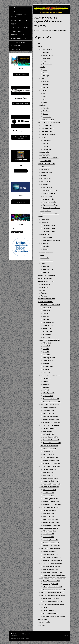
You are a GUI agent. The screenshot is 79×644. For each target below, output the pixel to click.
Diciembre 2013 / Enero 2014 (52, 402)
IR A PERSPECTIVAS (21, 171)
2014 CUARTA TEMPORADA (50, 405)
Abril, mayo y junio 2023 (50, 584)
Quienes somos (43, 619)
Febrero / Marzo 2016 (49, 449)
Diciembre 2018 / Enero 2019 (52, 505)
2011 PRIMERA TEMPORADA (50, 305)
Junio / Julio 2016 (48, 455)
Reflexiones (44, 184)
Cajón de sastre (47, 237)
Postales (43, 264)
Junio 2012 (46, 355)
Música (45, 102)
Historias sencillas (46, 173)
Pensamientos (45, 258)
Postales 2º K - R (48, 270)
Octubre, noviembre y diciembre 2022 (54, 575)
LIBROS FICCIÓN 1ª (47, 126)
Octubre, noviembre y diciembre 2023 (54, 590)
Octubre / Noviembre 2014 (51, 419)
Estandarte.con (45, 284)
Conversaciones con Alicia (51, 214)
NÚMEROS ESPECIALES (47, 299)
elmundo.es (44, 296)
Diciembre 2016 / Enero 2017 (52, 463)
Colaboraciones (47, 64)
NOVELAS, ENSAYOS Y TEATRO (49, 123)
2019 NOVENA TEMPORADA (50, 508)
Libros (42, 255)
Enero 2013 (46, 372)
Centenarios (44, 223)
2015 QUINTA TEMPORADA (50, 425)
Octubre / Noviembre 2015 (51, 440)
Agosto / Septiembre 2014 (50, 416)
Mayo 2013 (46, 387)
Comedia (45, 143)
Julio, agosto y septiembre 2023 (52, 587)
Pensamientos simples (49, 202)
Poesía (45, 607)
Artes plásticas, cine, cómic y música (54, 616)
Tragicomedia (47, 149)
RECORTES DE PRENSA (46, 281)
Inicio (40, 43)
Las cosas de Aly (45, 179)
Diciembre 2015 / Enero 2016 (52, 443)
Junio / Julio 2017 (48, 475)
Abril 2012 (46, 349)
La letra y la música (46, 252)
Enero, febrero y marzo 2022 (51, 566)
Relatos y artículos (48, 610)
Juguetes (43, 176)
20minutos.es (44, 287)
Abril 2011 (46, 314)
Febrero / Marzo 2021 (49, 552)
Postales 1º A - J (48, 267)
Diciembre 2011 (47, 334)
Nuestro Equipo (45, 622)
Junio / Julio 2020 (48, 537)
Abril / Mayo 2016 (48, 452)
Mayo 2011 (46, 317)
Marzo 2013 (46, 381)
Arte (44, 93)
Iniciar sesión (65, 634)
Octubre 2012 (47, 364)
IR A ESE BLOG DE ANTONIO (21, 104)
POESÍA (41, 217)
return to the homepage (59, 30)
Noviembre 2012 (48, 367)
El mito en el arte (48, 55)
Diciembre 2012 (48, 369)
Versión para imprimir (17, 634)
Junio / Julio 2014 (48, 414)
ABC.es (43, 290)
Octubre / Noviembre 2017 (51, 481)
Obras (45, 61)
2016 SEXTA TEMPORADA (49, 446)
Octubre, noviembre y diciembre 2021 (54, 560)
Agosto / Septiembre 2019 (50, 519)
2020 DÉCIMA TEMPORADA (50, 528)
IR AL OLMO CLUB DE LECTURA (21, 137)
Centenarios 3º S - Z (49, 231)
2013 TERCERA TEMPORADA (50, 375)
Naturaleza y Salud (49, 199)
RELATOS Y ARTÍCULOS (46, 164)
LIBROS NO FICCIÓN (48, 134)
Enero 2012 (46, 337)
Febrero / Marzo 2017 (49, 469)
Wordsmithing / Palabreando (51, 208)
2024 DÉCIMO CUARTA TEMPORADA (53, 593)
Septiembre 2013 (48, 396)
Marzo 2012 (46, 346)
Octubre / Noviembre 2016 (51, 461)
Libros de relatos (46, 181)
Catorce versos (45, 220)
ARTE (40, 46)
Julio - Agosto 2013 (49, 393)
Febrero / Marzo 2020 (49, 531)
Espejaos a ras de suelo (50, 190)
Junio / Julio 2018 (48, 496)
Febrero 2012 (47, 343)
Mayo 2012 (46, 352)
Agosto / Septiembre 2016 (50, 458)
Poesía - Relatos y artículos (51, 599)
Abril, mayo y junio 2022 (50, 569)
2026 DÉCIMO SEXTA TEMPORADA (52, 604)
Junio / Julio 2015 (48, 434)
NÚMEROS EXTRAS (45, 278)
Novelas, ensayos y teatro (50, 613)
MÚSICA (43, 105)
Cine (44, 99)
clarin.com (44, 293)
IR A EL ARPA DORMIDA (21, 74)
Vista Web (66, 635)
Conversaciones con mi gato (51, 240)
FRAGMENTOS (46, 161)
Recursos (45, 249)
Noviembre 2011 (48, 331)
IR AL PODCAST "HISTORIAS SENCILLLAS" (21, 202)
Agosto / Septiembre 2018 (50, 499)
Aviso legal (42, 625)
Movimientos (47, 58)
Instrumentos (47, 117)
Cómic (45, 96)
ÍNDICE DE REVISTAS (46, 302)
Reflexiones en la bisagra (50, 205)
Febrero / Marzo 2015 (49, 428)
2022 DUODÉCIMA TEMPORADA (51, 563)
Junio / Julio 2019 (48, 516)
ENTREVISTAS (45, 155)
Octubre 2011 (47, 328)
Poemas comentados (47, 261)
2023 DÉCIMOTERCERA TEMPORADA (53, 578)
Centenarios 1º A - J (49, 226)
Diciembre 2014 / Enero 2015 (52, 422)
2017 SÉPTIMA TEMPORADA (50, 466)
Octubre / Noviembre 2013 (51, 399)
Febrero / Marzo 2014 (49, 408)
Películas (45, 87)
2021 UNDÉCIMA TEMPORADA (51, 549)
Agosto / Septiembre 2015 (50, 437)
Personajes (46, 76)
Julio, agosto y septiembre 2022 (52, 572)
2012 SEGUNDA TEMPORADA (50, 340)
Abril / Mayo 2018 (48, 493)
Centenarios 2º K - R (49, 228)
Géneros (45, 114)
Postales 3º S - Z (48, 273)
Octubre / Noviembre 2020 (51, 543)
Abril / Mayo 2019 (48, 513)
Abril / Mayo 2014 (48, 411)
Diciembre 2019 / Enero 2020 (52, 525)
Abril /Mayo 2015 (48, 431)
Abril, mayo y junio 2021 (50, 554)
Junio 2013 (46, 390)
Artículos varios (48, 187)
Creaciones (46, 111)
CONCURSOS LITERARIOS (47, 275)
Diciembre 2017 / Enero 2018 (52, 484)
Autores (45, 70)
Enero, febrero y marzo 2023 (51, 581)
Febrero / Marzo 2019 (49, 510)
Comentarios (44, 243)
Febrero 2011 (47, 308)
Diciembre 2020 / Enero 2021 (52, 546)
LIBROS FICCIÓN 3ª (47, 132)
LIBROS (43, 90)
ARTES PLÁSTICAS (47, 49)
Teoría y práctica (46, 211)
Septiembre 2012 (48, 361)
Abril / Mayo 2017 (48, 472)
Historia (45, 73)
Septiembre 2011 (48, 325)
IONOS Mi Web (26, 639)
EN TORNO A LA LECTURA (49, 158)
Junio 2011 (46, 320)
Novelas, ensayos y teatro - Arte (52, 601)
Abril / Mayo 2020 (48, 534)
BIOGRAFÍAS (45, 152)
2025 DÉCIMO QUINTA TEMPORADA (53, 596)
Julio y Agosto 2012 (49, 358)
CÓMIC (43, 67)
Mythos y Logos (47, 196)
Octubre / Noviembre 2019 (51, 522)
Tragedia (45, 146)
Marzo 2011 (46, 311)
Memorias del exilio (49, 193)
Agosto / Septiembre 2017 (50, 478)
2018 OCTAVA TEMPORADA (50, 487)
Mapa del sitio (27, 634)
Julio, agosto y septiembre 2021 (52, 557)
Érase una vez (45, 170)
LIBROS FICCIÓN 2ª (47, 129)
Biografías (46, 52)
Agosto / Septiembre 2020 (50, 540)
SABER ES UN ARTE (47, 120)
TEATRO (43, 137)
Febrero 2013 (47, 378)
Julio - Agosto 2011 (49, 322)
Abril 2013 (46, 384)
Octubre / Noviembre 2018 (51, 502)
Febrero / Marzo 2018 (49, 490)
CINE (42, 79)
